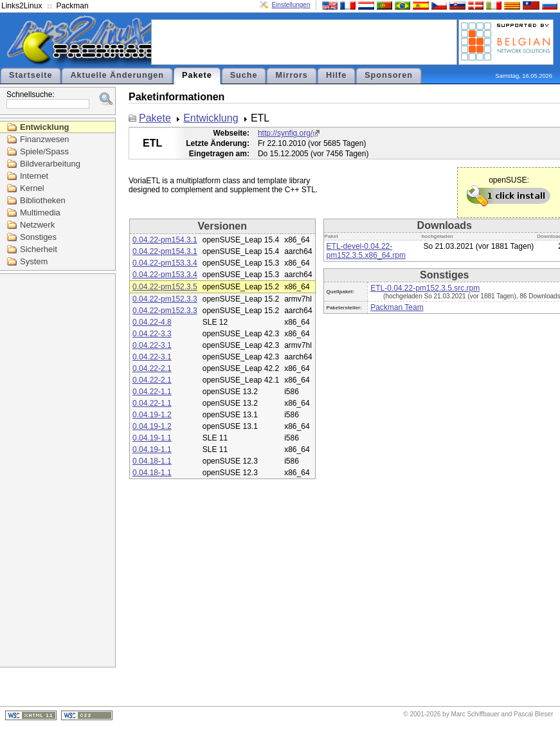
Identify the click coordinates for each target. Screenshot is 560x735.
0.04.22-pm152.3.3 (165, 299)
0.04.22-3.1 (152, 345)
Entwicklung (45, 127)
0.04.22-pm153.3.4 (165, 263)
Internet (34, 176)
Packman (73, 6)
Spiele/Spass (44, 151)
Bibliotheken (43, 200)
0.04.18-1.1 (152, 461)
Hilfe (336, 75)
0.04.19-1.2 (152, 415)
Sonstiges (38, 237)
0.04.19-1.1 (152, 438)
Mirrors (291, 75)
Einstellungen (291, 5)
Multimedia (40, 213)
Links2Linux (22, 6)
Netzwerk (37, 225)
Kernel (32, 188)
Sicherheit (39, 249)
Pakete (197, 75)
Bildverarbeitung (50, 164)
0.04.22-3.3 (152, 334)
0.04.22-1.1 (152, 392)
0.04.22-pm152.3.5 (165, 287)
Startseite (31, 75)
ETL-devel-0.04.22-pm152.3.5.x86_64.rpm (366, 251)
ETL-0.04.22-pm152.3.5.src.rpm (425, 288)
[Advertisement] (304, 41)
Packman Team (397, 307)
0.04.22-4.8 (152, 322)
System (34, 261)
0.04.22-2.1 (152, 368)
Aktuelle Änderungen (117, 75)
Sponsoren (389, 75)
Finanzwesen (45, 139)
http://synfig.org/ (285, 133)
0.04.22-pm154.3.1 (165, 240)
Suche (244, 75)
